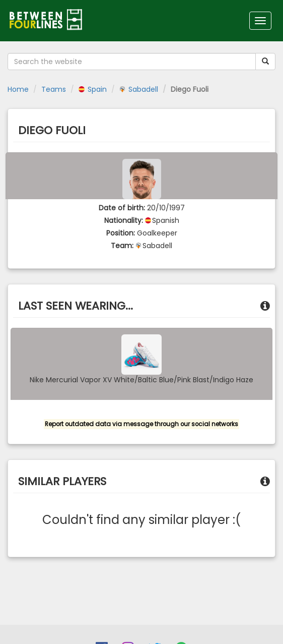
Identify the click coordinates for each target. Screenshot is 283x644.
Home (18, 89)
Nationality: (124, 220)
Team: (122, 246)
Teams (54, 89)
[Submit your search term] (265, 62)
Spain (93, 89)
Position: (121, 233)
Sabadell (139, 89)
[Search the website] (132, 62)
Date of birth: (122, 208)
